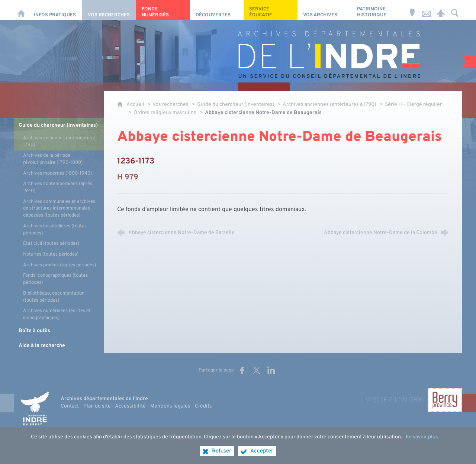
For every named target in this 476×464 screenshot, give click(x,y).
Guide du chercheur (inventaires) (236, 105)
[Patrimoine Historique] (378, 10)
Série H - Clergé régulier (413, 105)
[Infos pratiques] (55, 10)
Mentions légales (170, 406)
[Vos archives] (324, 10)
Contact (70, 406)
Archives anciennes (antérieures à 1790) (329, 105)
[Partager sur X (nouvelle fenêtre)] (257, 370)
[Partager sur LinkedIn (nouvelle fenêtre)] (271, 370)
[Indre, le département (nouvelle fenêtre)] (35, 408)
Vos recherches (171, 105)
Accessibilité (130, 406)
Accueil (136, 105)
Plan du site (97, 406)
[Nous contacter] (427, 10)
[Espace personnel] (441, 10)
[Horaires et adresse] (412, 10)
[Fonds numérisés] (163, 10)
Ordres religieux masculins (165, 113)
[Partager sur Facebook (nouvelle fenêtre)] (242, 370)
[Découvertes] (217, 10)
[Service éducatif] (271, 10)
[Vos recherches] (109, 10)
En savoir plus (422, 442)
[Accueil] (21, 10)
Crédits (203, 406)
